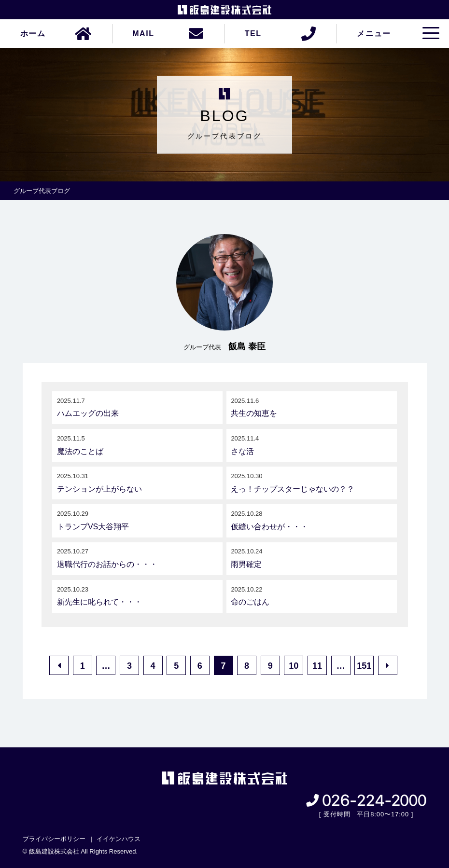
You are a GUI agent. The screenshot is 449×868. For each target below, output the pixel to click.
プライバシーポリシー (54, 839)
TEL (253, 34)
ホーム (33, 34)
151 (364, 666)
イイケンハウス (119, 839)
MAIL (143, 34)
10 (294, 666)
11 (317, 666)
